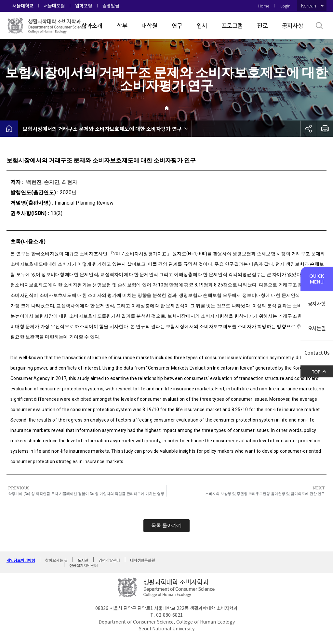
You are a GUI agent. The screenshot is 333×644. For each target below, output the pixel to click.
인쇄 (325, 129)
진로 (262, 25)
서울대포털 (54, 6)
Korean (309, 6)
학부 (122, 25)
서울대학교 (23, 6)
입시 (202, 25)
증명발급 (111, 6)
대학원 (149, 25)
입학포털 (84, 6)
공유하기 (309, 129)
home (9, 129)
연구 (177, 25)
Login (285, 6)
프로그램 (232, 25)
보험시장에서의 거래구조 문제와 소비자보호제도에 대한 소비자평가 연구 (102, 129)
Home (264, 6)
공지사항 (293, 25)
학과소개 (92, 25)
